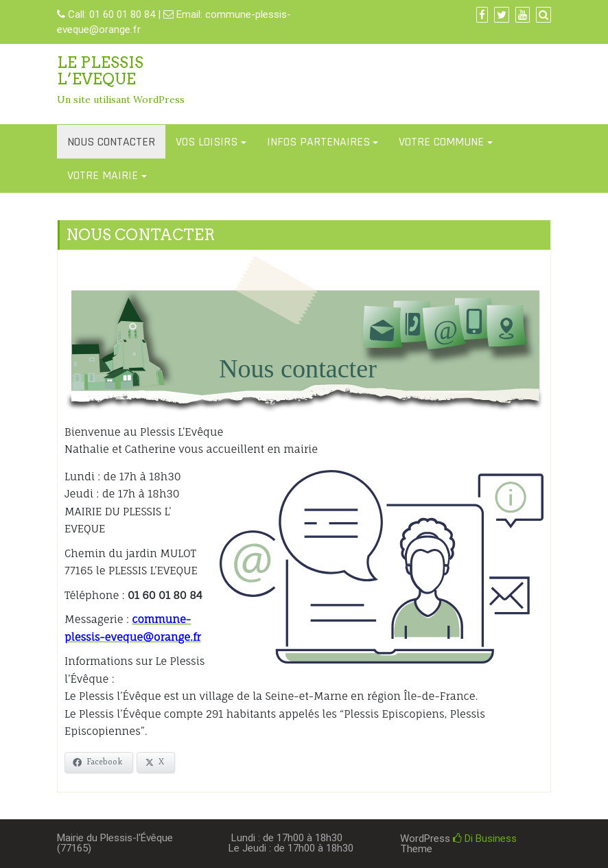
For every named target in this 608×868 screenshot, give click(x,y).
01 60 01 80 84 (122, 14)
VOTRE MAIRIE (103, 175)
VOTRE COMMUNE (441, 142)
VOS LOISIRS (207, 142)
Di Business (485, 838)
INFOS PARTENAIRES (318, 142)
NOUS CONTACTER (111, 142)
